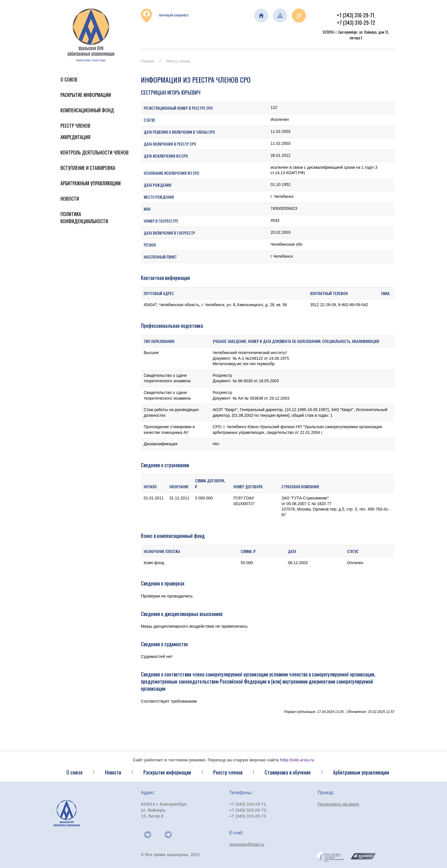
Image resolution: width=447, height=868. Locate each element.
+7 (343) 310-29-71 (355, 15)
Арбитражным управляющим (91, 183)
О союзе (75, 772)
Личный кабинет (165, 16)
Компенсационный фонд (87, 110)
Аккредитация (75, 137)
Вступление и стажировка (88, 168)
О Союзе (69, 79)
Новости (70, 199)
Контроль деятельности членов (95, 152)
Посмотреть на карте (338, 804)
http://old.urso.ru (297, 760)
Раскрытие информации (86, 95)
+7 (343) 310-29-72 (356, 23)
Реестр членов (75, 126)
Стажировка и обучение (288, 772)
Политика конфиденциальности (84, 217)
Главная (147, 61)
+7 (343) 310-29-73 (248, 816)
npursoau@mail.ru (247, 844)
